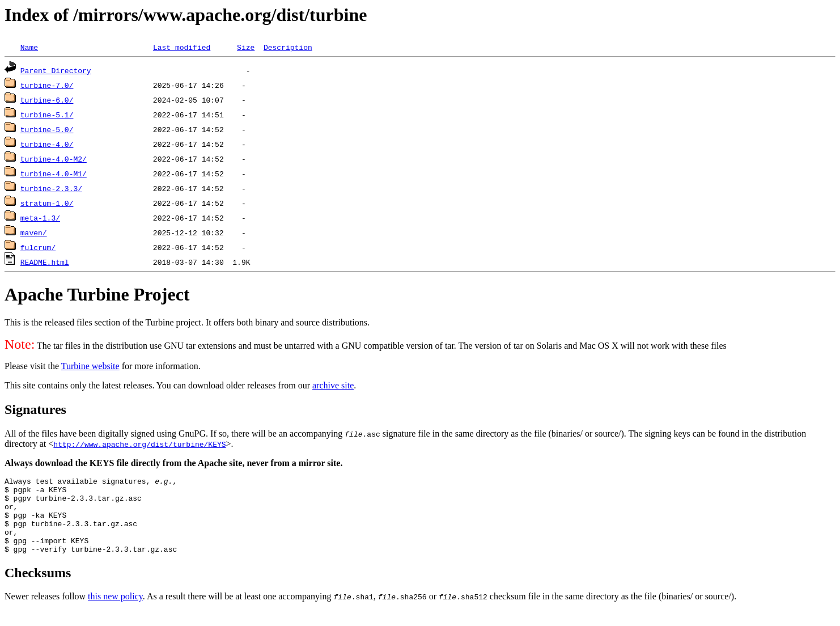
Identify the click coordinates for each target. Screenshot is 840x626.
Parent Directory (56, 70)
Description (288, 47)
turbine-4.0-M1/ (54, 174)
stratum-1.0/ (47, 203)
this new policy (115, 612)
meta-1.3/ (40, 218)
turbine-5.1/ (47, 115)
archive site (333, 385)
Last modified (182, 47)
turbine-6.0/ (47, 100)
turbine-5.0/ (47, 129)
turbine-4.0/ (47, 144)
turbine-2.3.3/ (51, 188)
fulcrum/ (38, 247)
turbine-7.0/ (47, 85)
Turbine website (90, 366)
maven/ (34, 232)
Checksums (38, 588)
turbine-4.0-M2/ (54, 159)
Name (29, 47)
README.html (45, 262)
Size (246, 47)
